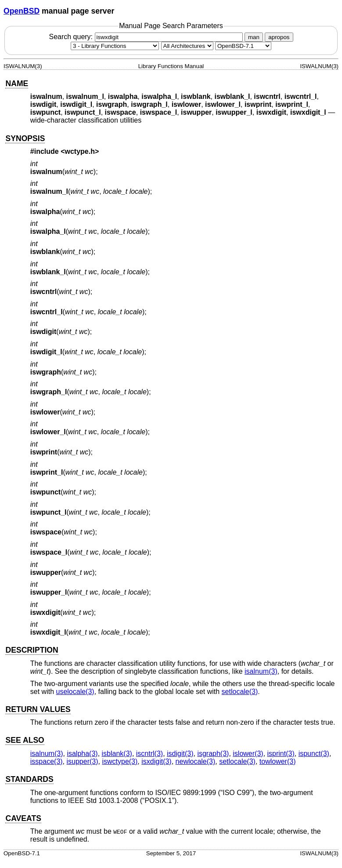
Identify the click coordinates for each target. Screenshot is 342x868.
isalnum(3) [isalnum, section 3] (261, 671)
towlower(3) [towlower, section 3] (278, 761)
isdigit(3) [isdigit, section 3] (180, 754)
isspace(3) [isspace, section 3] (47, 761)
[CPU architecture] (187, 46)
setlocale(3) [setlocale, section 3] (240, 692)
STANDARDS (29, 779)
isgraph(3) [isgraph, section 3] (213, 754)
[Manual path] (243, 46)
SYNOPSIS (25, 138)
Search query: (147, 37)
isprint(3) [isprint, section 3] (281, 754)
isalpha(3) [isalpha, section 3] (82, 754)
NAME (17, 84)
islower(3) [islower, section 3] (248, 754)
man (254, 37)
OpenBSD (22, 11)
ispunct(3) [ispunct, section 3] (314, 754)
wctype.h (80, 151)
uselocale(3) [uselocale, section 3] (75, 692)
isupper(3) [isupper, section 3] (83, 761)
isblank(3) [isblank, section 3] (117, 754)
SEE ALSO (25, 740)
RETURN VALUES (38, 709)
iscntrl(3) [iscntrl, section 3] (149, 754)
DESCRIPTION (32, 650)
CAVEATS (23, 818)
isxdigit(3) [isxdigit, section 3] (156, 761)
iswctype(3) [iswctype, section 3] (120, 761)
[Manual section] (115, 46)
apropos (279, 37)
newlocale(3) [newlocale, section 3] (196, 761)
